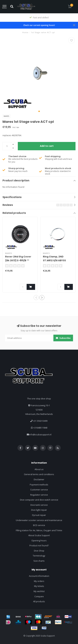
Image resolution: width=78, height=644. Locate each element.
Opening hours (39, 540)
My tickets (39, 586)
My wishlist (39, 591)
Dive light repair (39, 510)
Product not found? (39, 545)
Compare (39, 596)
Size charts (39, 561)
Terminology (39, 556)
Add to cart (47, 146)
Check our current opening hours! (39, 25)
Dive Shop (39, 551)
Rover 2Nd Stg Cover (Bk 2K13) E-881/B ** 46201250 (18, 260)
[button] (39, 111)
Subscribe (63, 338)
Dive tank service (39, 505)
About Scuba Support (39, 535)
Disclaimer (39, 479)
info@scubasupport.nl (40, 434)
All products (39, 601)
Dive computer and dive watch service (39, 500)
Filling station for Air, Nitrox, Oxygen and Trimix (39, 530)
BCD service (39, 525)
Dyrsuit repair (39, 515)
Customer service (39, 490)
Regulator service (39, 495)
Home (25, 32)
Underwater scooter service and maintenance (39, 520)
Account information (39, 576)
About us (39, 469)
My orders (39, 581)
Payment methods (39, 485)
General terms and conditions (39, 474)
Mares (6, 116)
